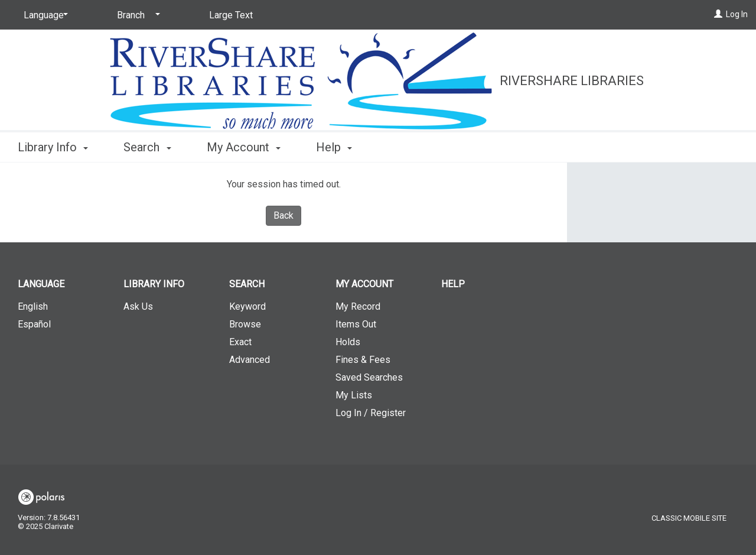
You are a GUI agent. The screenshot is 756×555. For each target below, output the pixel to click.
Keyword (247, 306)
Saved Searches (369, 377)
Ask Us (138, 306)
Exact (240, 342)
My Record (358, 306)
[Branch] (136, 15)
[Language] (44, 15)
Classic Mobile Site (689, 518)
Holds (348, 342)
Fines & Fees (363, 360)
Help (453, 284)
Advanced (250, 360)
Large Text (231, 15)
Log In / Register (371, 413)
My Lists (354, 395)
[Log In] (718, 14)
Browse (245, 324)
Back (283, 215)
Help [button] (334, 147)
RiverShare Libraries (572, 81)
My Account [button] (244, 147)
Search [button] (147, 147)
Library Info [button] (53, 147)
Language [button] (41, 284)
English (33, 306)
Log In (737, 14)
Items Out (356, 324)
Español (34, 324)
